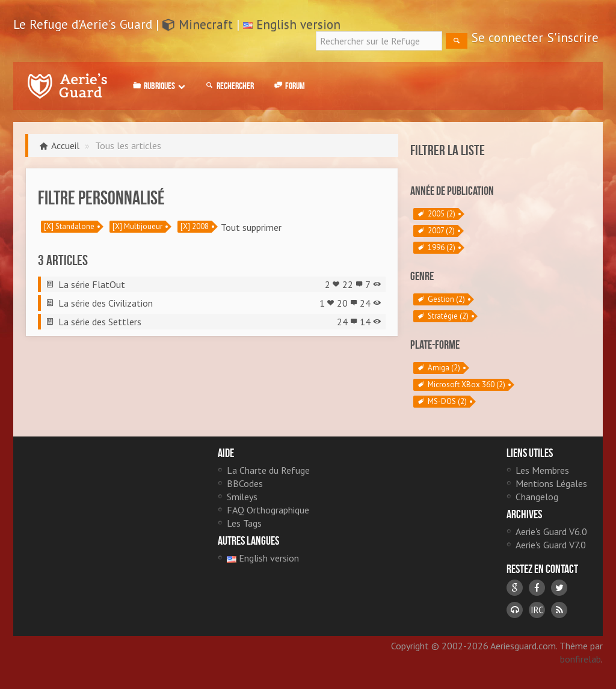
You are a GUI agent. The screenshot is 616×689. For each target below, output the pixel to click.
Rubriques (158, 86)
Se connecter (507, 38)
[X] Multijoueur (137, 226)
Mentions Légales (551, 483)
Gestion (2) (441, 299)
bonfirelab (581, 659)
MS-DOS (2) (442, 402)
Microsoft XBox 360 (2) (461, 385)
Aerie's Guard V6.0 (551, 531)
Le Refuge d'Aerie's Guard (67, 86)
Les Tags (244, 523)
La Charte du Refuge (268, 470)
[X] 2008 (195, 226)
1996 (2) (436, 248)
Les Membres (542, 470)
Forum (288, 86)
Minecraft (198, 24)
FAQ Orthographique (268, 510)
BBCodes (245, 483)
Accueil (65, 145)
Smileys (242, 497)
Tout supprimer (251, 227)
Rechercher (229, 86)
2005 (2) (436, 214)
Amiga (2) (438, 368)
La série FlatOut (92, 284)
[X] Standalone (69, 226)
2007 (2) (436, 231)
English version (298, 24)
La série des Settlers (100, 322)
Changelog (537, 497)
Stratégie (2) (442, 316)
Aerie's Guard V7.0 (551, 545)
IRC (537, 610)
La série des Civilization (106, 303)
